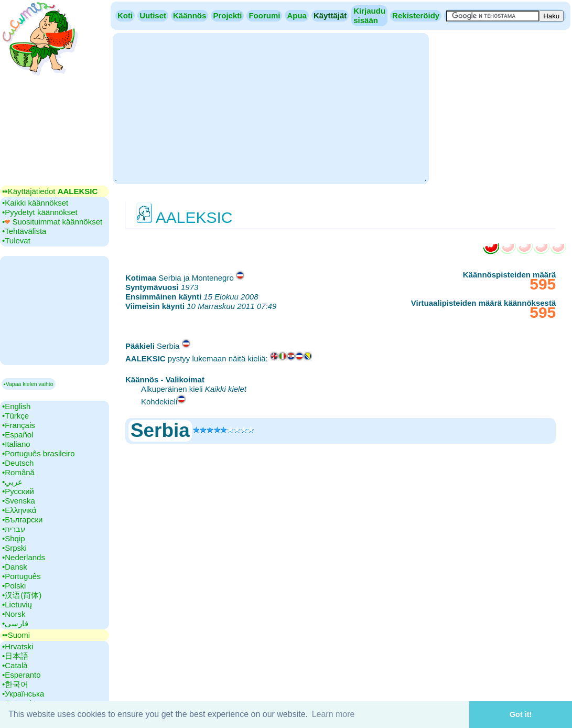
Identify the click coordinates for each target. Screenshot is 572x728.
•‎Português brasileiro (39, 453)
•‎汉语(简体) (22, 595)
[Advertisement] (271, 108)
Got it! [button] (521, 714)
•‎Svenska (19, 501)
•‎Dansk (15, 567)
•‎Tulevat (16, 240)
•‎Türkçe (15, 416)
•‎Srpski (14, 548)
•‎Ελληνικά (19, 510)
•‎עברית (14, 529)
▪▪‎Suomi (16, 635)
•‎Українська (23, 694)
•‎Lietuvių (17, 604)
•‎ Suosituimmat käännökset (52, 222)
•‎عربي (12, 482)
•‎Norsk (14, 614)
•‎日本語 (15, 656)
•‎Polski (14, 586)
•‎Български (23, 520)
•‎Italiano (16, 444)
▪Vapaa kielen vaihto (29, 384)
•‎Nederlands (24, 557)
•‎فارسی (15, 623)
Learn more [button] (333, 714)
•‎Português (21, 576)
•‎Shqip (14, 538)
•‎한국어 (15, 684)
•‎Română (18, 472)
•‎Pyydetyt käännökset (40, 212)
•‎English (16, 406)
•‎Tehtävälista (24, 231)
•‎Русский (18, 491)
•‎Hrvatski (18, 646)
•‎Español (18, 435)
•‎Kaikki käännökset (35, 203)
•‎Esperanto (21, 675)
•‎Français (19, 425)
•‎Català (15, 665)
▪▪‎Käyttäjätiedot (50, 191)
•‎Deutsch (18, 463)
